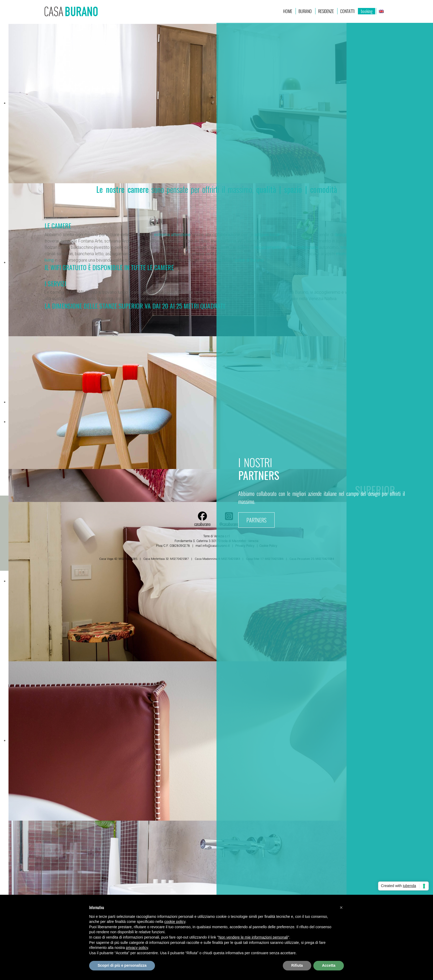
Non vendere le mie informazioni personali (253, 937)
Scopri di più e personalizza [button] (122, 965)
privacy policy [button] (137, 948)
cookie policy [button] (175, 922)
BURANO (305, 11)
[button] (341, 907)
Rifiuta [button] (297, 965)
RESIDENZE (326, 11)
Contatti (347, 11)
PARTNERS (256, 520)
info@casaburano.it (216, 546)
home (288, 11)
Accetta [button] (329, 965)
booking (367, 11)
